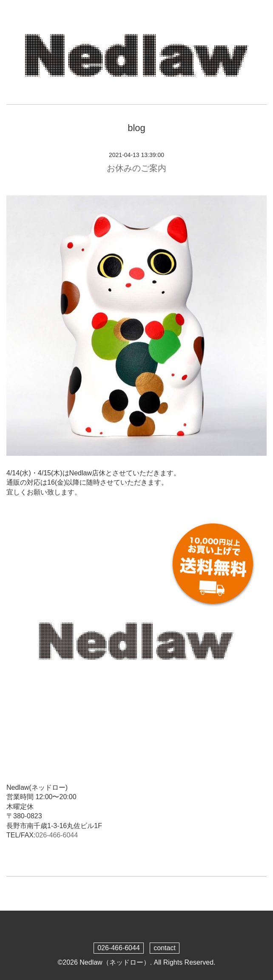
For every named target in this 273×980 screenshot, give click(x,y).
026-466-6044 (57, 835)
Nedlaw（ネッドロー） (115, 962)
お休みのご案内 (136, 168)
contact (165, 948)
